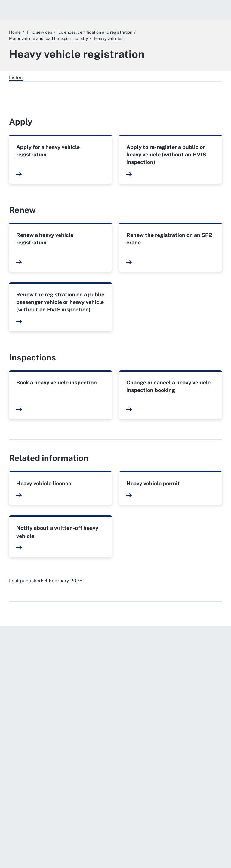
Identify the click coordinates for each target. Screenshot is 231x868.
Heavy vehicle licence (44, 483)
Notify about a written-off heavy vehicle (57, 532)
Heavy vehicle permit (153, 483)
